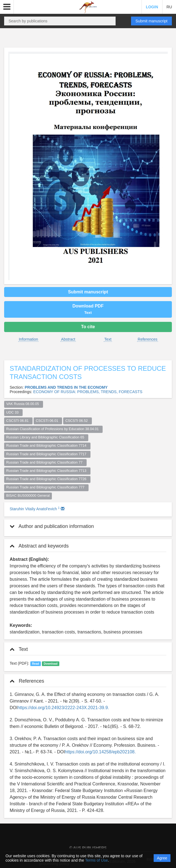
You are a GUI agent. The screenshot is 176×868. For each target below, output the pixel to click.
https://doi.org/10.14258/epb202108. (100, 752)
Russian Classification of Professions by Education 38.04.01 (54, 429)
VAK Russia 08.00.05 (24, 404)
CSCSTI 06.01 (48, 421)
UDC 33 (14, 412)
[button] (7, 7)
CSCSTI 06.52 (78, 421)
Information (28, 339)
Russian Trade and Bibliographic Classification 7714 (47, 446)
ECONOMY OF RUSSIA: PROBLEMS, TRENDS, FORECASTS (88, 392)
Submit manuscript (151, 21)
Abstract (68, 339)
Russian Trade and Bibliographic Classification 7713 (47, 471)
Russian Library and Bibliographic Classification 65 (46, 437)
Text (108, 339)
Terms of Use (96, 860)
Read (36, 664)
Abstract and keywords (39, 546)
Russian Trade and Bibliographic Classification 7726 (47, 479)
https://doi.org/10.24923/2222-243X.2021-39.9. (63, 708)
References (148, 339)
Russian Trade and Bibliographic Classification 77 (46, 462)
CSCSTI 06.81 (18, 421)
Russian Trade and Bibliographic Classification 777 (46, 487)
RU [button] (169, 7)
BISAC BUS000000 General (28, 496)
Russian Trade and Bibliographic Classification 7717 (47, 454)
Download (50, 664)
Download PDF (88, 309)
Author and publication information (52, 526)
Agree (162, 858)
